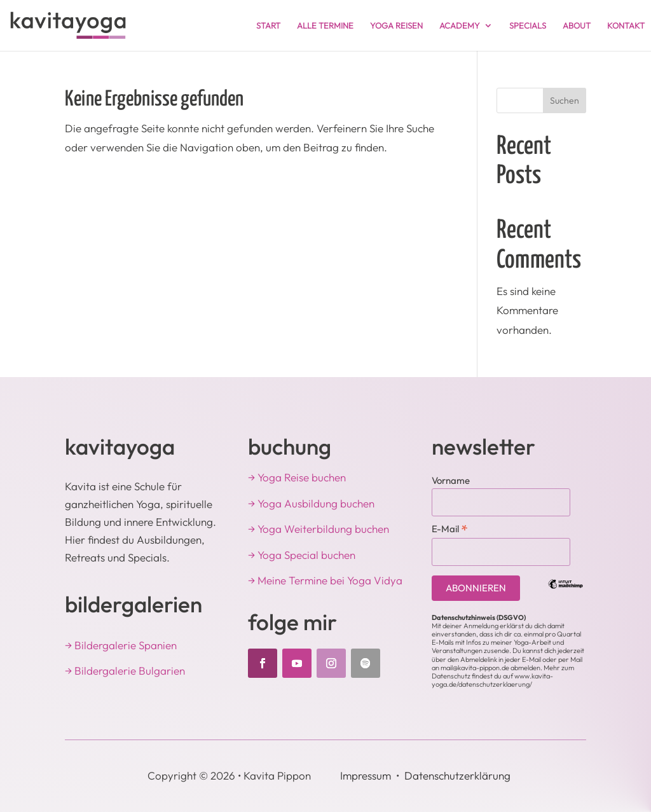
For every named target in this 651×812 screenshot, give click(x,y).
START (268, 26)
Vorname (451, 480)
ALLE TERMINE (325, 26)
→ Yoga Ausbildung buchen (311, 503)
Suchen (565, 100)
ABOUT (577, 26)
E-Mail (450, 528)
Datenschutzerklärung (457, 775)
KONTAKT (626, 26)
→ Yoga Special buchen (302, 555)
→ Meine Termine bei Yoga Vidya (325, 580)
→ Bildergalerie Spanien (121, 645)
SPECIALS (528, 26)
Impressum (366, 775)
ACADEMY (460, 26)
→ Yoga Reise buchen (297, 477)
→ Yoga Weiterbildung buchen (319, 529)
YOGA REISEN (396, 26)
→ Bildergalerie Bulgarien (125, 671)
